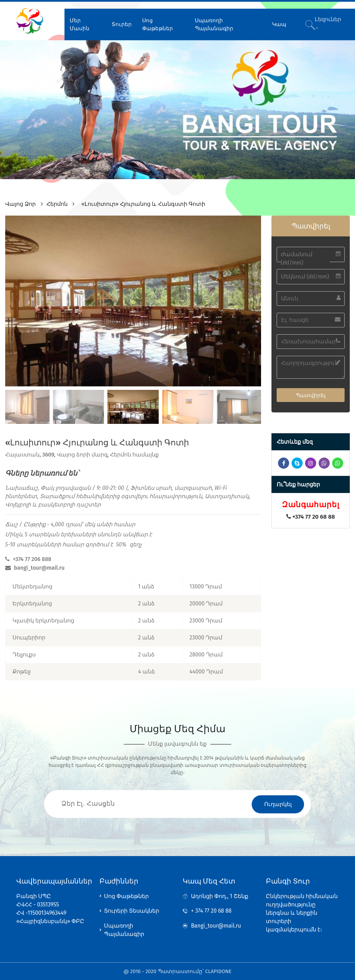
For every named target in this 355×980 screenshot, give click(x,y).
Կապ (278, 23)
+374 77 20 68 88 (311, 515)
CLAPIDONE (218, 971)
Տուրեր (121, 23)
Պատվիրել (311, 394)
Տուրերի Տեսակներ (132, 910)
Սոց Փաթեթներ (157, 23)
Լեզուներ (327, 22)
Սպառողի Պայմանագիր (213, 23)
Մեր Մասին (80, 23)
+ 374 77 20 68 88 (211, 910)
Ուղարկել (278, 803)
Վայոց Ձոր (20, 203)
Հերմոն (57, 203)
